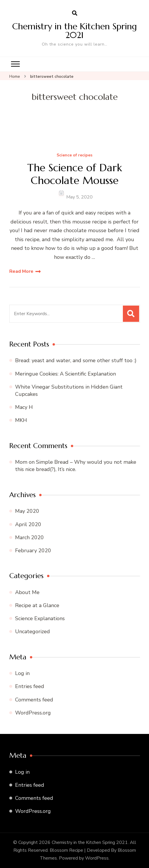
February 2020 (33, 551)
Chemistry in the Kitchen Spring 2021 (74, 31)
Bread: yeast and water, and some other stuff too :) (76, 360)
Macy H (24, 407)
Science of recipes (74, 155)
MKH (21, 420)
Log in (22, 673)
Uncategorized (33, 631)
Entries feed (30, 686)
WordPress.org (33, 713)
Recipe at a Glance (37, 605)
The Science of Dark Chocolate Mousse (75, 174)
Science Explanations (40, 618)
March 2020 (29, 537)
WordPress (97, 858)
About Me (27, 592)
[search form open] (75, 13)
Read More (21, 271)
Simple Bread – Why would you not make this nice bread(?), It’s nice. (76, 466)
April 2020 (28, 524)
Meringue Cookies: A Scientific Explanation (65, 374)
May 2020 (27, 511)
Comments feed (34, 700)
